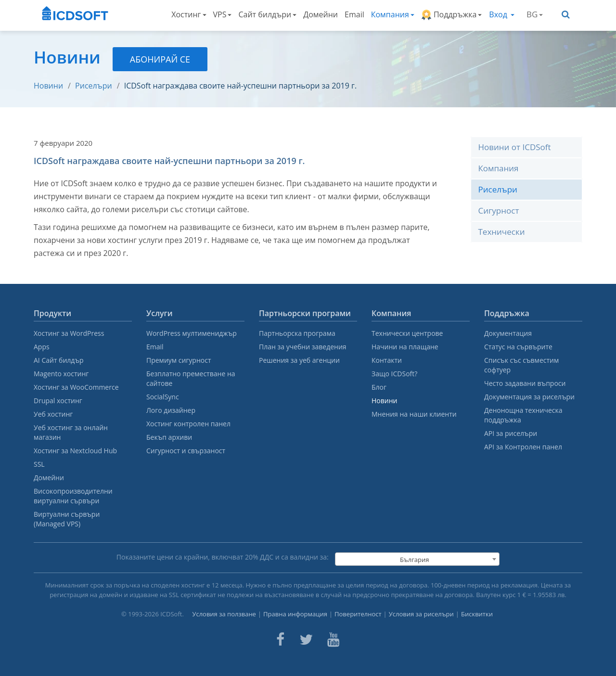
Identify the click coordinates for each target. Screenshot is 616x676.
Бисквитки (477, 614)
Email (354, 14)
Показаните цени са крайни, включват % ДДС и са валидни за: (223, 557)
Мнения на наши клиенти (414, 414)
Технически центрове (407, 333)
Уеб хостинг (53, 414)
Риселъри (94, 86)
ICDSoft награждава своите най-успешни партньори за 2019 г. (240, 86)
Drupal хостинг (58, 401)
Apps (42, 347)
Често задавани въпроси (525, 383)
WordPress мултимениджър (192, 333)
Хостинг (189, 14)
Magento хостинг (61, 374)
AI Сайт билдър (59, 360)
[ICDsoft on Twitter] (306, 639)
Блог (379, 387)
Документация (508, 333)
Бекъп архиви (169, 437)
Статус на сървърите (518, 347)
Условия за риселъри (421, 614)
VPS (223, 14)
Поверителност (358, 614)
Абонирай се (160, 59)
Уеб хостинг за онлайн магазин (71, 432)
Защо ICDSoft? (394, 374)
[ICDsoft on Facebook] (280, 639)
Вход (502, 14)
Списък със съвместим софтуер (521, 365)
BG (535, 14)
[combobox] (417, 559)
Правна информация (295, 614)
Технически (502, 232)
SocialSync (163, 397)
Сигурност (499, 210)
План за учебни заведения (303, 347)
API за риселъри (511, 433)
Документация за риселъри (529, 397)
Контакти (387, 360)
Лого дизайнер (171, 410)
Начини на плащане (405, 347)
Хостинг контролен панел (188, 424)
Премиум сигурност (179, 360)
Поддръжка (452, 15)
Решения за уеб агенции (299, 360)
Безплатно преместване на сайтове (191, 378)
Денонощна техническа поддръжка (523, 415)
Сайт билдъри (267, 14)
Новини (48, 86)
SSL (39, 464)
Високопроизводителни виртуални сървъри (73, 496)
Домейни (321, 14)
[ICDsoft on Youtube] (334, 639)
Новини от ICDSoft (515, 147)
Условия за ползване (224, 614)
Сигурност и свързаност (186, 451)
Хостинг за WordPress (69, 333)
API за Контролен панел (523, 447)
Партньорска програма (297, 333)
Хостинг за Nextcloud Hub (75, 451)
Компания (393, 14)
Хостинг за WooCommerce (76, 387)
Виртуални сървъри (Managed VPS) (67, 519)
